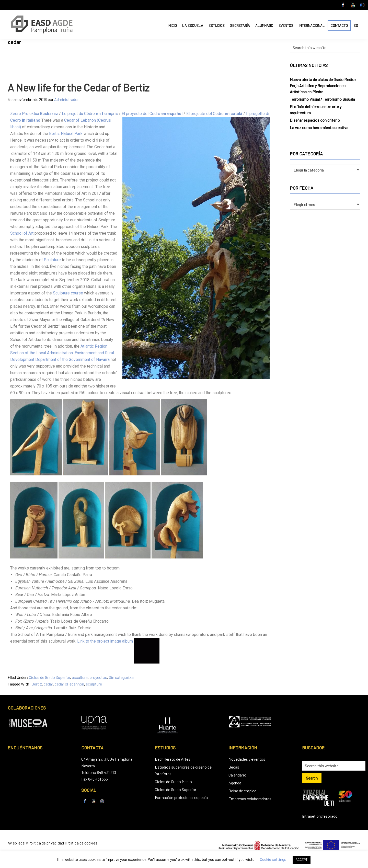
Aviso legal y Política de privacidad (36, 843)
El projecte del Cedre (214, 114)
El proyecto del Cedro (152, 114)
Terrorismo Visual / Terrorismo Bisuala (322, 99)
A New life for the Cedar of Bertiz (78, 87)
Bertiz (37, 684)
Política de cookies (82, 843)
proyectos (98, 677)
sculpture (94, 684)
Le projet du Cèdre (90, 114)
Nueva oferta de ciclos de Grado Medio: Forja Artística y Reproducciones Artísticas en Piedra (323, 85)
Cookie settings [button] (273, 859)
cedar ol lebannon (69, 684)
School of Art (22, 233)
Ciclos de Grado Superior (49, 677)
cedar (48, 684)
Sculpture (52, 260)
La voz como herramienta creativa (319, 127)
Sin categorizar (122, 677)
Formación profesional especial (182, 797)
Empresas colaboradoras (250, 799)
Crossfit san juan (211, 641)
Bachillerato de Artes (173, 759)
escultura (80, 677)
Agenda (235, 783)
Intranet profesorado (320, 816)
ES (356, 25)
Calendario (237, 775)
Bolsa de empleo (243, 791)
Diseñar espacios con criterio (315, 120)
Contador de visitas (178, 641)
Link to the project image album (105, 641)
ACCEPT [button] (302, 860)
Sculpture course (68, 293)
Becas (234, 767)
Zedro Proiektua (34, 114)
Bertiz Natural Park (66, 134)
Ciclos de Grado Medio (173, 781)
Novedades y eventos (247, 759)
